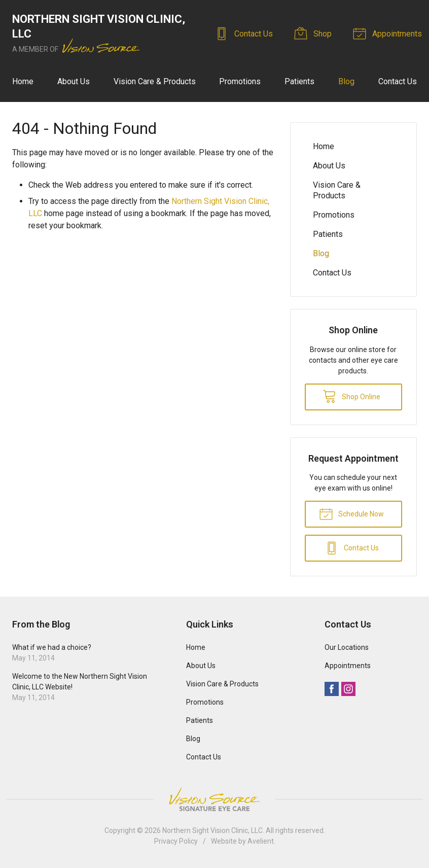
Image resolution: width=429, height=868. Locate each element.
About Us (74, 81)
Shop (314, 33)
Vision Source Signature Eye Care (214, 799)
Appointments (389, 33)
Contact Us (245, 33)
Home (23, 81)
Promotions (240, 81)
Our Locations (347, 647)
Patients (299, 81)
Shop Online (351, 396)
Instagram (348, 689)
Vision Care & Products (155, 81)
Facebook (332, 689)
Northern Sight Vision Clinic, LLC (212, 830)
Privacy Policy (176, 841)
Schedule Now (351, 513)
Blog (346, 81)
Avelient (261, 841)
